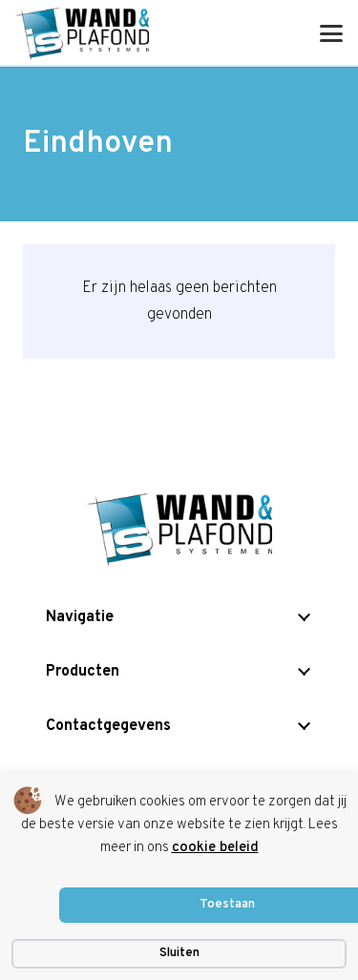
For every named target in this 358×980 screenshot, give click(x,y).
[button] (331, 33)
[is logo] (82, 34)
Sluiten (179, 953)
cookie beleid (215, 848)
